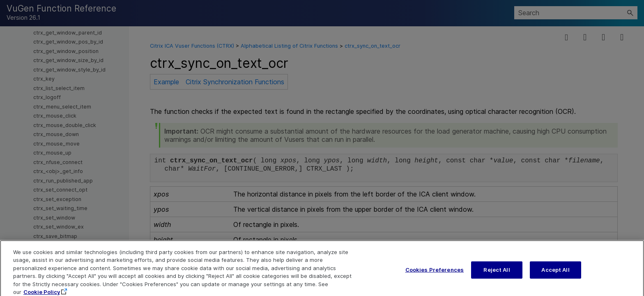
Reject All (497, 273)
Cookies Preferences (435, 273)
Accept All (555, 273)
